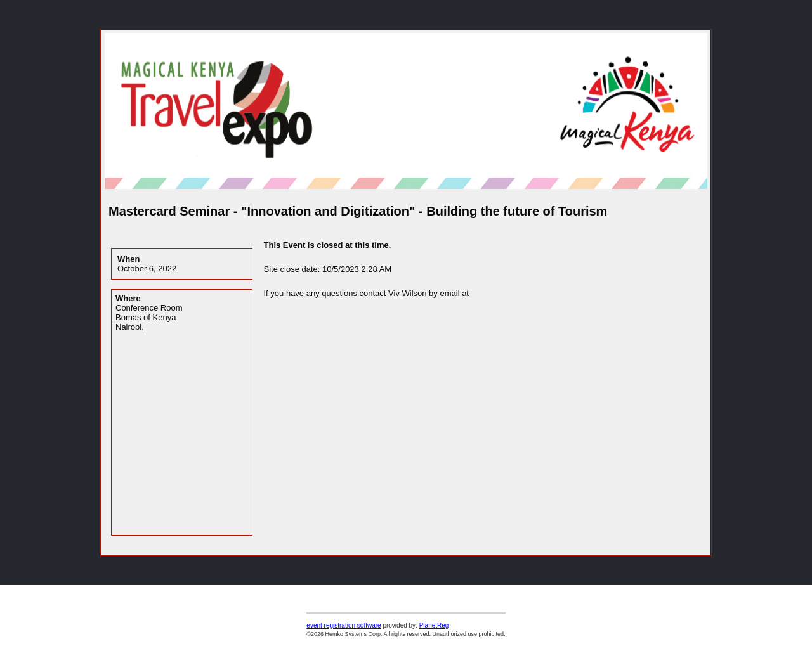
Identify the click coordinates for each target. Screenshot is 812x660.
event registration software (344, 625)
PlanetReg (434, 625)
